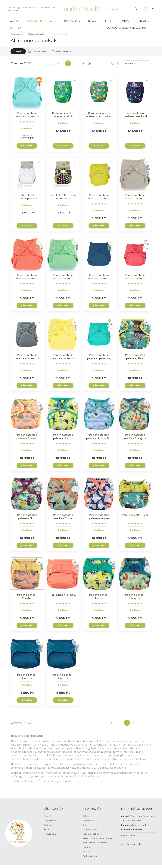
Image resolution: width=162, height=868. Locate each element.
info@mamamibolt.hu (139, 828)
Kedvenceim (50, 837)
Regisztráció (50, 824)
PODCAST (13, 10)
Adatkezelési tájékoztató (95, 846)
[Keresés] (124, 9)
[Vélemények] (27, 125)
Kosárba (63, 149)
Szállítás (86, 855)
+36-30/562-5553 (133, 824)
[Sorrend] (137, 66)
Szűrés (20, 54)
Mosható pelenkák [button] (40, 21)
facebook (122, 847)
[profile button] (146, 9)
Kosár (47, 833)
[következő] (83, 66)
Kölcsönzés (88, 824)
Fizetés (86, 850)
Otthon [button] (16, 28)
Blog (85, 828)
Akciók (15, 21)
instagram (128, 847)
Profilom (48, 828)
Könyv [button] (125, 21)
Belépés (48, 819)
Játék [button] (108, 21)
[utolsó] (89, 66)
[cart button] (153, 9)
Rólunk (86, 819)
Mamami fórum (90, 833)
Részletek (27, 149)
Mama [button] (143, 21)
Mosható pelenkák (36, 37)
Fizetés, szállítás (28, 8)
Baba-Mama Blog (47, 8)
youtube (134, 847)
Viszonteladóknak (91, 837)
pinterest (140, 847)
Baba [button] (91, 21)
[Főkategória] (16, 37)
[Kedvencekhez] (39, 92)
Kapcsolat (12, 8)
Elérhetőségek (90, 859)
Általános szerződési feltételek (97, 841)
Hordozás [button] (71, 21)
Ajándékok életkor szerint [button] (127, 28)
